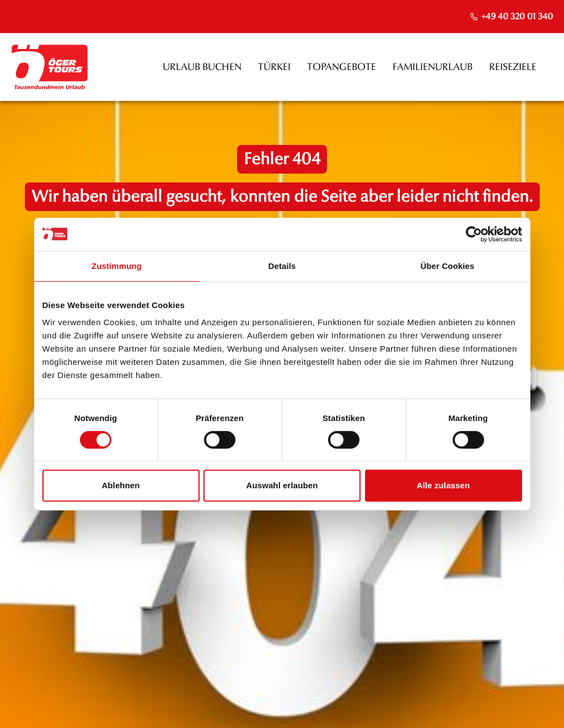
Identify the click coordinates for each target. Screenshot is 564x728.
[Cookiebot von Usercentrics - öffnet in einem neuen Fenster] (474, 234)
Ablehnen (120, 485)
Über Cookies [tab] (448, 266)
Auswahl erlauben (282, 485)
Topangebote (342, 67)
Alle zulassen (443, 485)
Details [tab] (282, 266)
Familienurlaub (433, 67)
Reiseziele (513, 67)
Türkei (274, 67)
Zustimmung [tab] (117, 266)
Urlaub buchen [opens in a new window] (202, 67)
